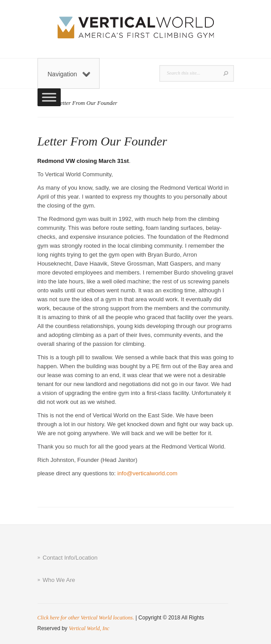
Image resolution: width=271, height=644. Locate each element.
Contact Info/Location (70, 558)
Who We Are (59, 580)
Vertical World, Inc (89, 628)
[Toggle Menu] (49, 97)
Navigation (69, 74)
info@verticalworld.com (148, 473)
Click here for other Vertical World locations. (86, 618)
